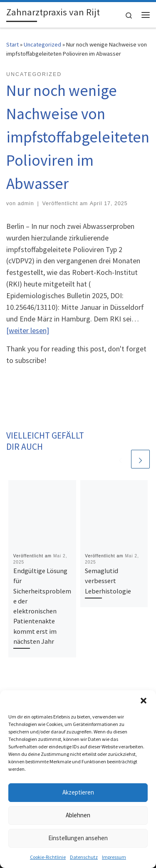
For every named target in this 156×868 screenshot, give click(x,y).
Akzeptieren (78, 792)
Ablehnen (78, 815)
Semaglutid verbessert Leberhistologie (108, 581)
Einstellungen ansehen (78, 838)
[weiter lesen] (28, 330)
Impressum (114, 857)
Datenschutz (84, 857)
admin (26, 204)
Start (12, 44)
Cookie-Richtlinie (48, 857)
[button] (144, 701)
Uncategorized (42, 44)
